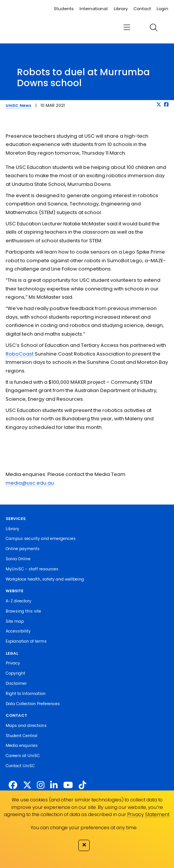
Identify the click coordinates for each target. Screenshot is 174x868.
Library (121, 9)
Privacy (13, 663)
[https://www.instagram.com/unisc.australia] (41, 785)
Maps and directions (26, 726)
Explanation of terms (26, 641)
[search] (153, 28)
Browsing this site (23, 611)
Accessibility (18, 631)
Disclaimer (16, 683)
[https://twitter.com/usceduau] (27, 785)
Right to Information (26, 694)
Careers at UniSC (23, 756)
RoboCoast (20, 354)
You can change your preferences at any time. (84, 828)
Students (64, 9)
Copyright (15, 673)
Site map (15, 621)
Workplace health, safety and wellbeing (45, 579)
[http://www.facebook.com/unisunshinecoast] (13, 785)
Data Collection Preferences (33, 704)
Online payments (23, 549)
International (94, 9)
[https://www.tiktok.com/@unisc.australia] (82, 785)
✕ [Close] (84, 845)
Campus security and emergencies (41, 539)
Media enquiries (22, 746)
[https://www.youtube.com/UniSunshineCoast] (68, 785)
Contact (142, 9)
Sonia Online (18, 559)
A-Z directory (18, 601)
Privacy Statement (148, 814)
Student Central (21, 736)
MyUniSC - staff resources (32, 569)
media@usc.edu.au (30, 483)
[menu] (127, 28)
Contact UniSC (20, 766)
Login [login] (163, 9)
